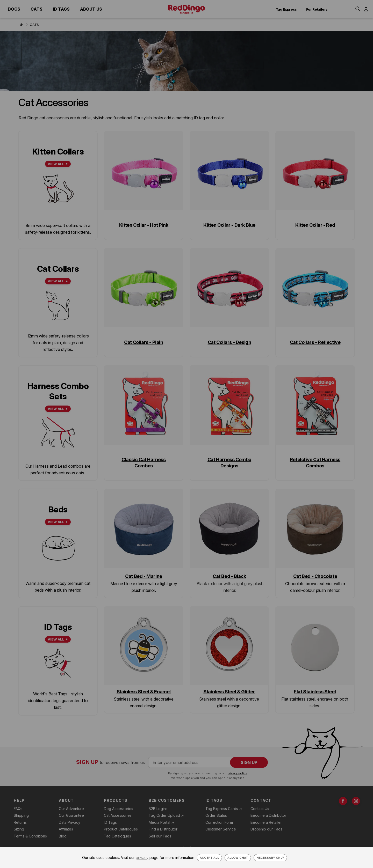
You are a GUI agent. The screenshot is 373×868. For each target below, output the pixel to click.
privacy (142, 858)
